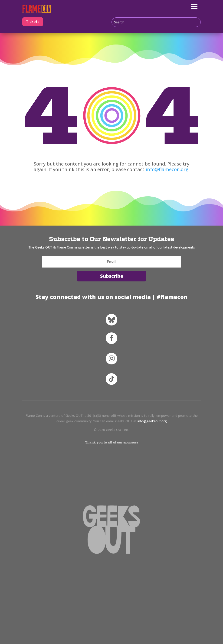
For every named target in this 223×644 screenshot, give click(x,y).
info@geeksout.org (152, 421)
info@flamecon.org (167, 169)
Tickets (33, 22)
